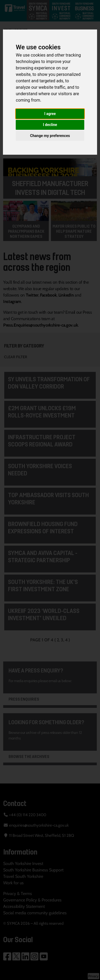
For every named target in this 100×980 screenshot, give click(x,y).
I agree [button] (50, 114)
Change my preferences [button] (50, 136)
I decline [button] (50, 125)
